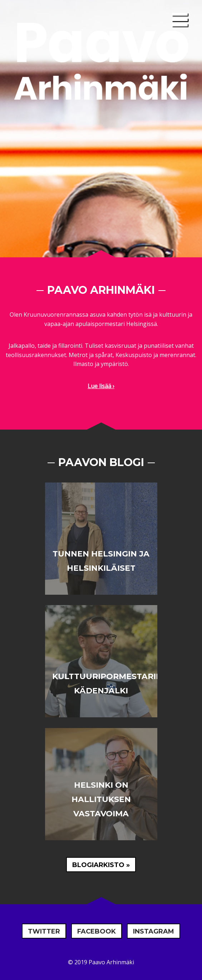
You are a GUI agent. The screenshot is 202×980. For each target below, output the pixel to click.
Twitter (44, 931)
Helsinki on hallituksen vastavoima (101, 799)
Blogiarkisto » (101, 865)
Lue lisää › (101, 386)
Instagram (154, 931)
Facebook (97, 931)
